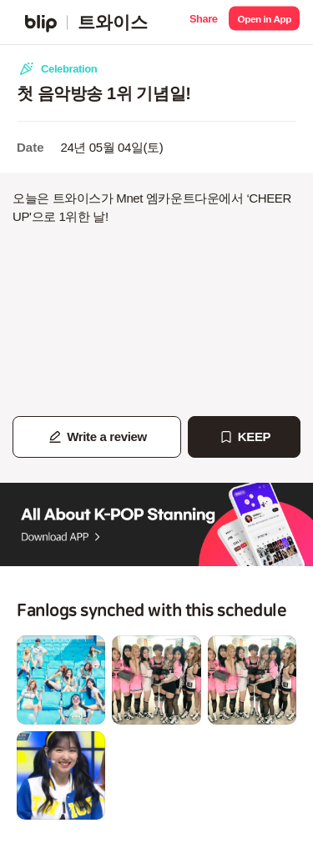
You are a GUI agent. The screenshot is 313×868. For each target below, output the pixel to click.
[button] (203, 22)
